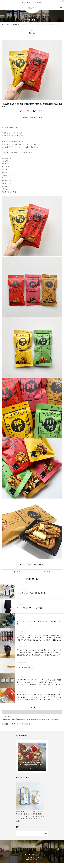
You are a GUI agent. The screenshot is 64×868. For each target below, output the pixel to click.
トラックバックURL (6, 717)
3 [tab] (34, 768)
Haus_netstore (22, 664)
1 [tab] (30, 768)
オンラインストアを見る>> (32, 2)
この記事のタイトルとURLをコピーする (32, 118)
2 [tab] (32, 768)
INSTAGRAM (22, 590)
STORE (32, 37)
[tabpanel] (32, 757)
